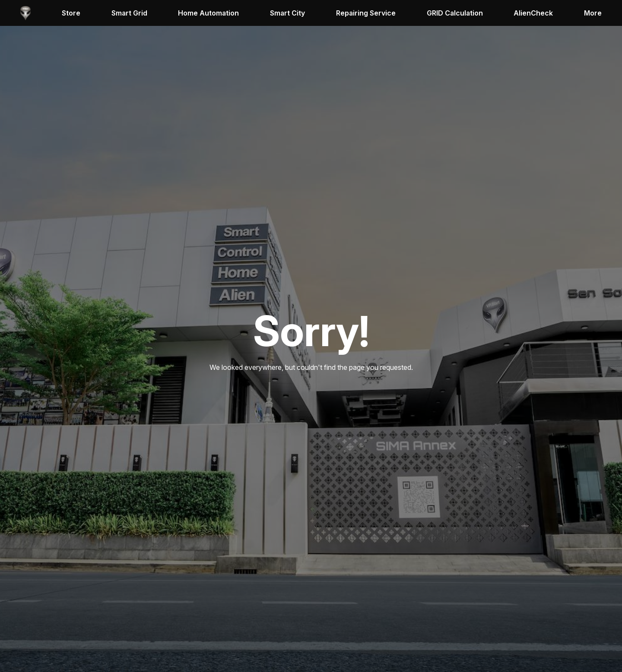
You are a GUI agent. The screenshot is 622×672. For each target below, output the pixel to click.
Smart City (287, 13)
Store (71, 13)
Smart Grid (129, 13)
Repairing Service (366, 13)
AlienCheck (533, 13)
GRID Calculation (455, 13)
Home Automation (208, 13)
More (593, 13)
